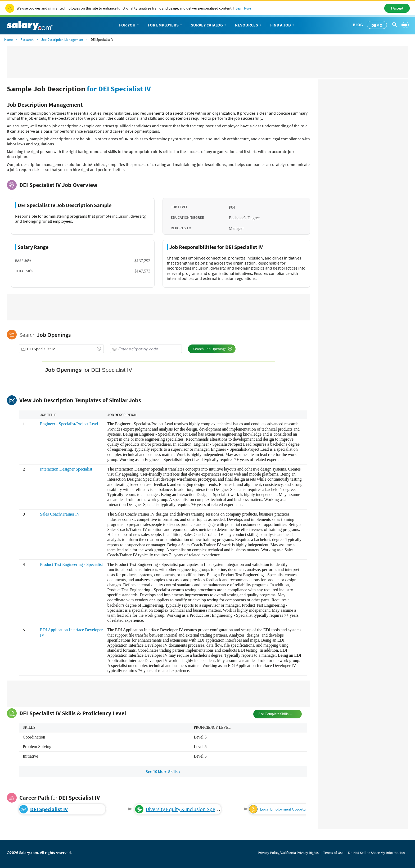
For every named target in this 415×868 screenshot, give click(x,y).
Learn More (243, 8)
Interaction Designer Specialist (66, 469)
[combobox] (61, 349)
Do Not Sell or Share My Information (376, 853)
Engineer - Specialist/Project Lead (69, 424)
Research (27, 40)
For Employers (165, 25)
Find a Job (283, 25)
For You (129, 25)
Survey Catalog (209, 25)
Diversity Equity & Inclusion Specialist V (189, 809)
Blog (358, 25)
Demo (377, 25)
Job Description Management (62, 40)
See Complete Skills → (272, 713)
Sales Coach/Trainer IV (60, 514)
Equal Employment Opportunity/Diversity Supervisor (303, 809)
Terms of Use (333, 853)
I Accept (397, 8)
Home (8, 40)
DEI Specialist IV (49, 809)
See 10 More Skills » (163, 771)
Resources (249, 25)
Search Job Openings (213, 349)
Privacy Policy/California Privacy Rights (288, 853)
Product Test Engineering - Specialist (71, 564)
